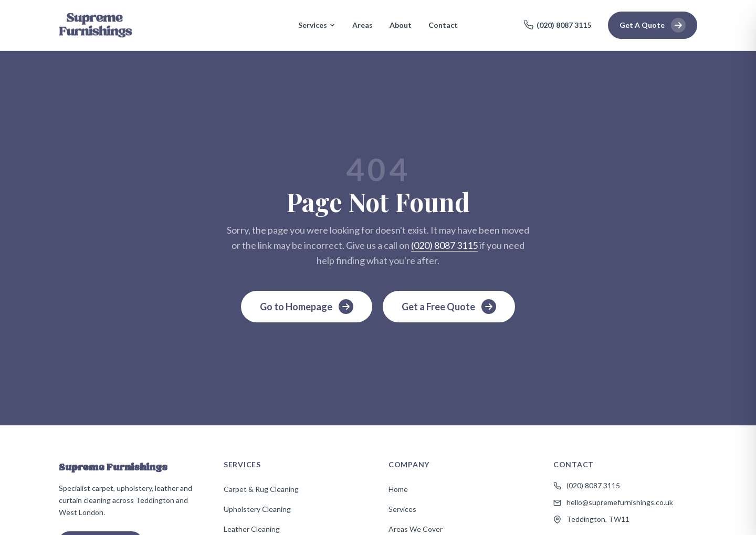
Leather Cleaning (252, 529)
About (401, 25)
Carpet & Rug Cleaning (261, 489)
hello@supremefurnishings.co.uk (613, 502)
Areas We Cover (416, 529)
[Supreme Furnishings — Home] (96, 25)
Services (317, 25)
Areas (363, 25)
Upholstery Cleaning (257, 509)
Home (398, 489)
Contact (443, 25)
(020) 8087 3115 (558, 25)
